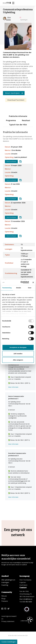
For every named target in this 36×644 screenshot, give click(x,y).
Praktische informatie (18, 116)
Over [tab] (30, 288)
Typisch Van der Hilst (18, 125)
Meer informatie (13, 387)
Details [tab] (19, 288)
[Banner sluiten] (33, 282)
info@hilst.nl (28, 599)
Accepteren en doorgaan (18, 347)
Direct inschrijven (12, 93)
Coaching (5, 585)
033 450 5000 (27, 602)
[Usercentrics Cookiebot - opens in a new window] (21, 282)
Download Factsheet (16, 100)
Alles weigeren (18, 360)
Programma (11, 120)
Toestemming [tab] (7, 288)
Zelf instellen (18, 354)
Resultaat (26, 120)
